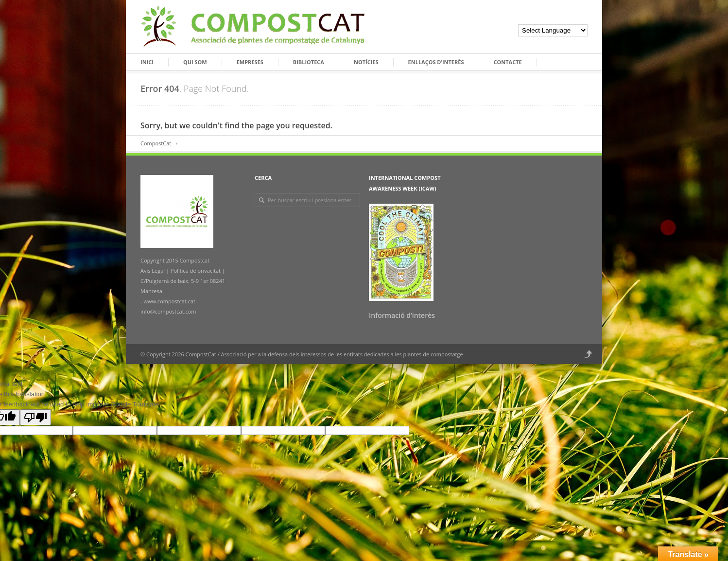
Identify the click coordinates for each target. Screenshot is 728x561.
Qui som (195, 62)
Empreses (250, 62)
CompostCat (156, 143)
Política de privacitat (195, 271)
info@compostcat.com (168, 311)
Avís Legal (153, 271)
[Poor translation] (35, 417)
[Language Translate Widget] (553, 30)
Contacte (508, 62)
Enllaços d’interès (436, 62)
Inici (147, 62)
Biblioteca (309, 62)
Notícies (366, 62)
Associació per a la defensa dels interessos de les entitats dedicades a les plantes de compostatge (342, 354)
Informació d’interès (402, 315)
